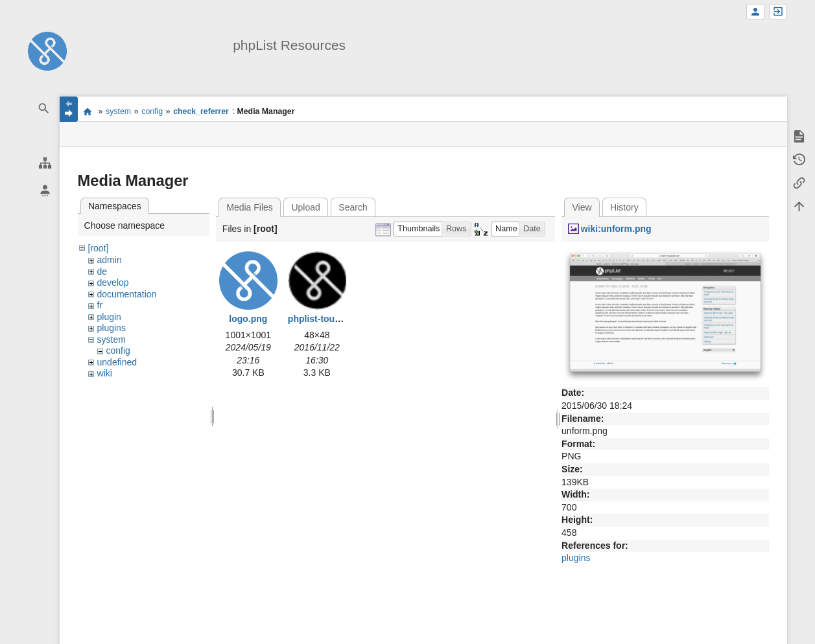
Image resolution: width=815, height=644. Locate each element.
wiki (105, 373)
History (624, 207)
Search (353, 207)
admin (110, 260)
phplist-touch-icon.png (337, 319)
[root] (99, 248)
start (88, 111)
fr (100, 305)
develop (113, 282)
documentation (127, 294)
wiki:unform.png (616, 229)
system (118, 111)
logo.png (248, 319)
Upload (305, 207)
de (102, 271)
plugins (112, 328)
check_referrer (201, 111)
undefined (117, 362)
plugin (109, 317)
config (152, 111)
